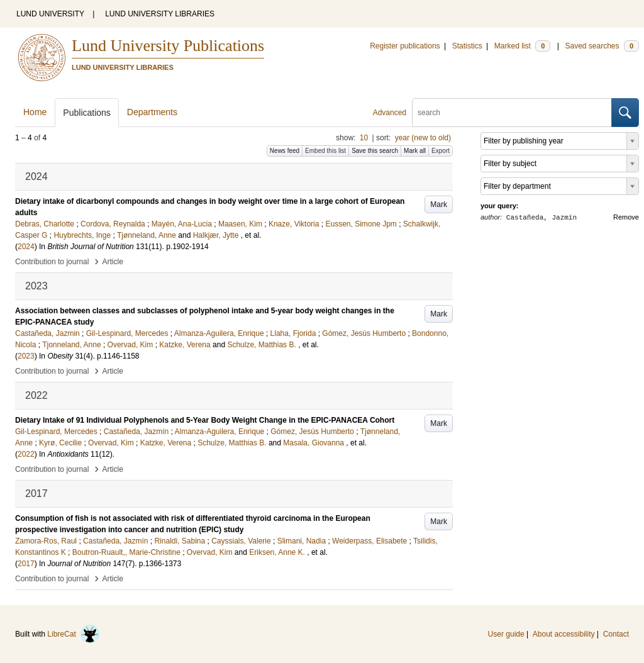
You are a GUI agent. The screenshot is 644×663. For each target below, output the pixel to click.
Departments (152, 112)
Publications (87, 113)
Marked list (522, 46)
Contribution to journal (52, 262)
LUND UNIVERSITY (50, 14)
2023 (26, 356)
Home (35, 112)
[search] (512, 113)
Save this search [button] (375, 151)
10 (364, 138)
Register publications (405, 46)
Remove (626, 217)
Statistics (467, 46)
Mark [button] (439, 204)
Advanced (390, 113)
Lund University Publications (168, 46)
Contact (616, 634)
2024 (26, 247)
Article (113, 262)
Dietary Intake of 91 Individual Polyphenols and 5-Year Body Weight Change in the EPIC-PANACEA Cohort (205, 420)
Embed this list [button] (325, 151)
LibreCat (74, 634)
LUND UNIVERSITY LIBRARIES (160, 14)
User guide (506, 634)
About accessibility (564, 634)
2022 (26, 454)
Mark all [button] (415, 151)
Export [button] (441, 151)
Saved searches (602, 46)
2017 (26, 564)
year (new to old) (423, 138)
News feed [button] (285, 151)
